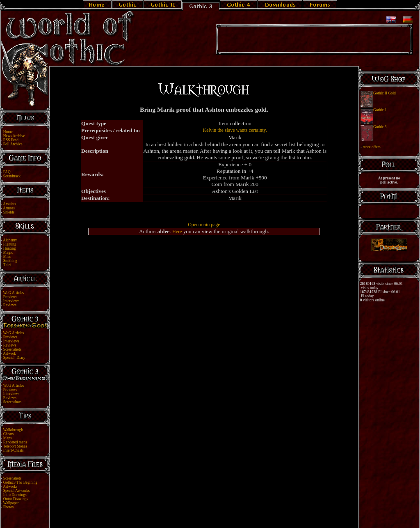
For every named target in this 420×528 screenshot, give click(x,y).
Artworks (10, 487)
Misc (7, 257)
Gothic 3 (380, 127)
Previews (10, 297)
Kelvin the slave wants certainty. (235, 130)
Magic (8, 253)
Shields (9, 212)
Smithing (10, 261)
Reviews (10, 305)
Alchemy (10, 240)
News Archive (14, 136)
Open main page (204, 225)
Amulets (9, 204)
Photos (8, 507)
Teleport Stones (15, 446)
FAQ (7, 172)
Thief (7, 265)
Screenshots (13, 349)
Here (177, 232)
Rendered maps (15, 442)
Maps (8, 438)
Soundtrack (12, 176)
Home (8, 132)
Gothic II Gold (385, 93)
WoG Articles (14, 293)
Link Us (215, 512)
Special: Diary (14, 358)
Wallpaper (11, 503)
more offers (371, 147)
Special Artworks (17, 491)
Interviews (11, 301)
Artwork (9, 354)
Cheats (8, 434)
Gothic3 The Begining (20, 482)
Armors (9, 208)
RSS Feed (11, 140)
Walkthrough (13, 430)
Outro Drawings (16, 499)
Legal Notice (196, 512)
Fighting (10, 244)
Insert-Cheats (14, 450)
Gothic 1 (380, 110)
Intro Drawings (15, 495)
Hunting (10, 248)
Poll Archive (13, 144)
